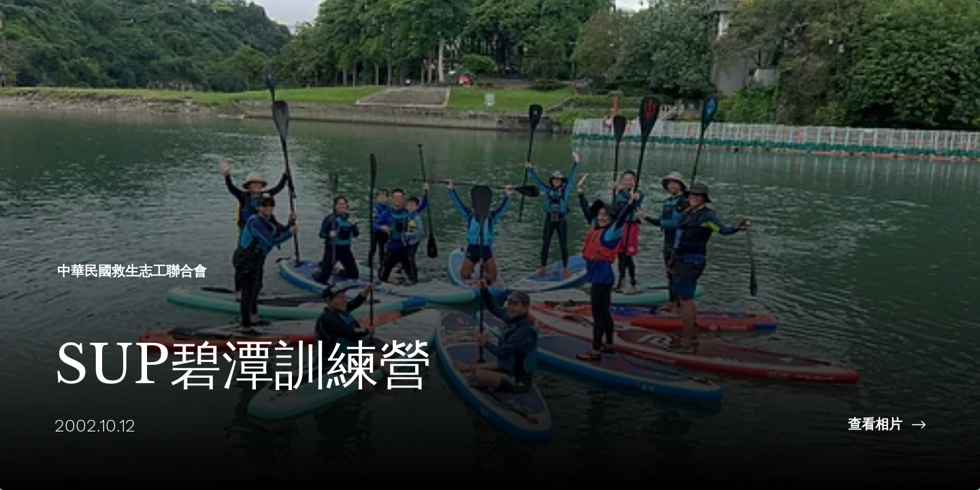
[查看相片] (735, 425)
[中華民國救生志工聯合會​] (133, 271)
